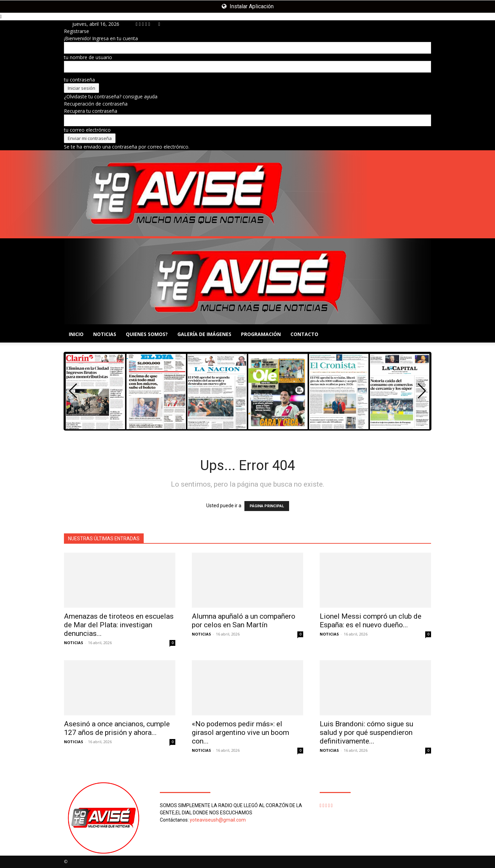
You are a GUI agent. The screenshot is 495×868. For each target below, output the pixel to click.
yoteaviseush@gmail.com (218, 820)
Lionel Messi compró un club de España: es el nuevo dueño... (371, 621)
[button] (422, 391)
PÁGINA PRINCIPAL (267, 506)
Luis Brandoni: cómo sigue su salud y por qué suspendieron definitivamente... (366, 733)
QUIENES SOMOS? (147, 334)
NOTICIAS (105, 334)
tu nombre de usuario (88, 57)
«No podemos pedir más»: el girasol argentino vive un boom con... (240, 733)
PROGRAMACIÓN (261, 334)
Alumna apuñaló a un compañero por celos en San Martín (244, 621)
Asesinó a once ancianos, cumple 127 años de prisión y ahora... (117, 728)
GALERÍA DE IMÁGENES (204, 334)
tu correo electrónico (87, 130)
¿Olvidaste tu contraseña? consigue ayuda (111, 96)
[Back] (159, 24)
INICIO (76, 334)
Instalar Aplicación (248, 6)
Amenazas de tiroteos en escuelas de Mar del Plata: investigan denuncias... (119, 625)
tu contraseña (79, 80)
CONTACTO (304, 334)
